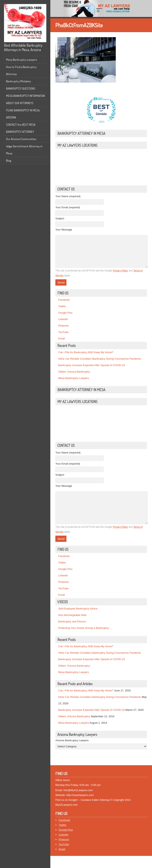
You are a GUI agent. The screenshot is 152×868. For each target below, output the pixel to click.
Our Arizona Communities (21, 139)
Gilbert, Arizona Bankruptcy (74, 378)
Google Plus (65, 319)
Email (62, 345)
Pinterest (63, 332)
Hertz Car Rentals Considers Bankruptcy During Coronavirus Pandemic (100, 365)
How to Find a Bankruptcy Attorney (21, 70)
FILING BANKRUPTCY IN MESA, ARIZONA (23, 114)
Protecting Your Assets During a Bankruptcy (83, 640)
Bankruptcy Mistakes (19, 81)
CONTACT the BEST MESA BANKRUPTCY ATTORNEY (21, 128)
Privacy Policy (120, 277)
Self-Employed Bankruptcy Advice (78, 621)
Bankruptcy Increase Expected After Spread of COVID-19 (91, 371)
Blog (9, 161)
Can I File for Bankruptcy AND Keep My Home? (86, 358)
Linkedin (63, 325)
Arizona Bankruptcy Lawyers (72, 752)
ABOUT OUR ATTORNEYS (20, 103)
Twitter (62, 312)
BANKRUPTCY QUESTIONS (21, 88)
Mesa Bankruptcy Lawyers (22, 60)
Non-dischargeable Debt (72, 627)
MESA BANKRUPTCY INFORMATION (25, 96)
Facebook (64, 306)
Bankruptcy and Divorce (72, 634)
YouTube (63, 338)
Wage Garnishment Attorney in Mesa (24, 150)
